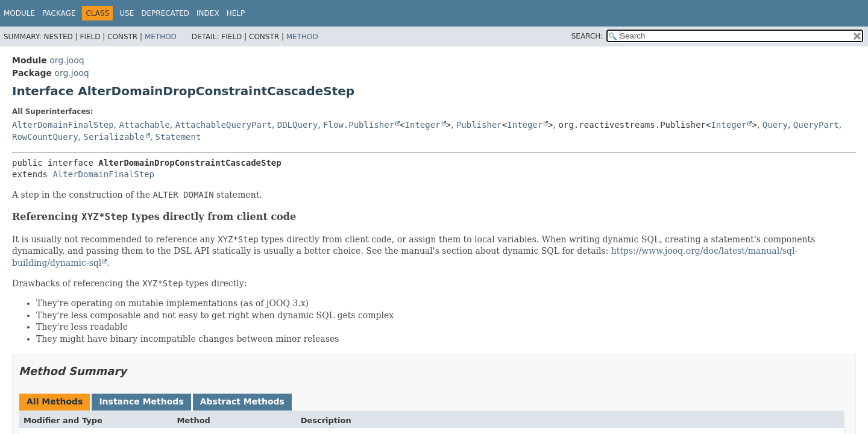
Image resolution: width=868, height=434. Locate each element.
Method (161, 37)
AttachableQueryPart (224, 125)
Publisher (479, 125)
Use (127, 13)
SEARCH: (587, 36)
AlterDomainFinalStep (63, 125)
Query (775, 125)
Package (59, 13)
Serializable (114, 137)
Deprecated (165, 13)
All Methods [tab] (55, 401)
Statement (178, 137)
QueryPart (816, 125)
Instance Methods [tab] (141, 401)
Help (236, 13)
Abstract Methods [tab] (242, 401)
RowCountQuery (45, 137)
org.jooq (67, 60)
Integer (423, 125)
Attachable (144, 125)
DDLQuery (297, 125)
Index (208, 13)
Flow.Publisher (359, 125)
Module (19, 13)
